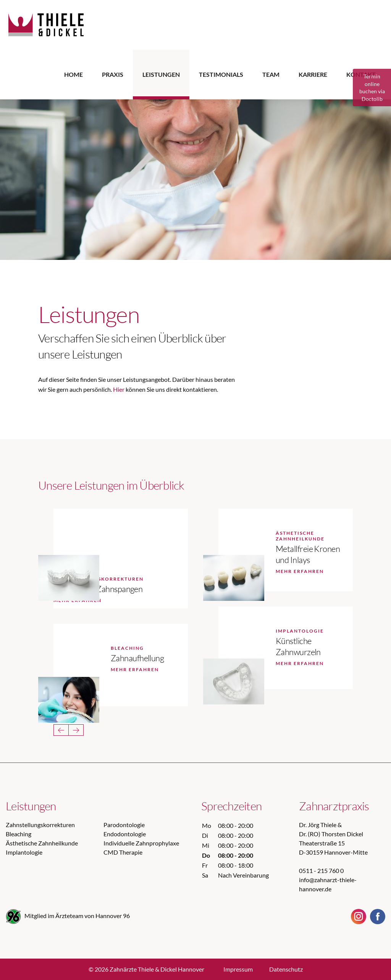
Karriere (313, 74)
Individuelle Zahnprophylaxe (141, 843)
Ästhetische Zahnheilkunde (42, 843)
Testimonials (221, 74)
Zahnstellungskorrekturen (40, 825)
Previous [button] (61, 730)
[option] (195, 174)
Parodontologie (124, 825)
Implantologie (24, 852)
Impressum (238, 969)
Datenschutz (286, 969)
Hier (119, 389)
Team (271, 74)
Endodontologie (125, 834)
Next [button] (76, 730)
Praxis (113, 74)
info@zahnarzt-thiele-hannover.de (328, 884)
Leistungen (161, 74)
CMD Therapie (123, 852)
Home (74, 74)
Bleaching (19, 834)
